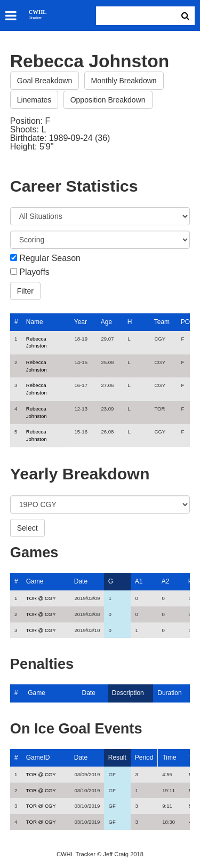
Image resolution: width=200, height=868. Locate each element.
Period (144, 757)
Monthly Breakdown (124, 81)
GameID (38, 757)
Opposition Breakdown (108, 100)
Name (35, 322)
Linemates (34, 100)
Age (106, 322)
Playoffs (34, 272)
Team (162, 322)
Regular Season (50, 258)
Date (81, 581)
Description (128, 693)
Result (117, 757)
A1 (139, 581)
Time (169, 757)
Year (81, 322)
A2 (166, 581)
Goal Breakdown (45, 81)
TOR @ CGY (41, 598)
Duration (169, 693)
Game (35, 581)
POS (187, 322)
